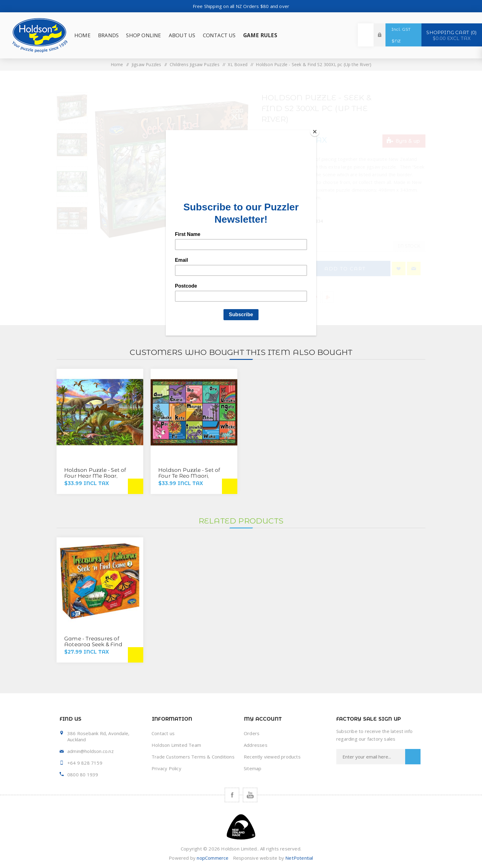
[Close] (315, 132)
